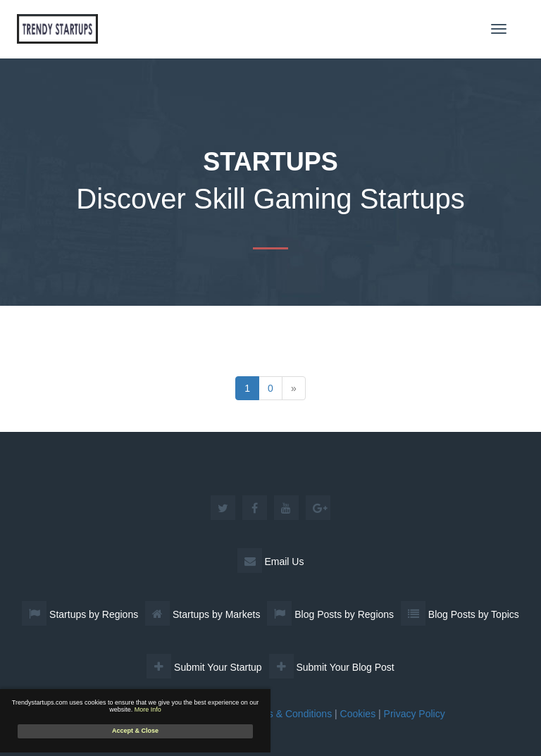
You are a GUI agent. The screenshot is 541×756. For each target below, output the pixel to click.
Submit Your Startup (204, 667)
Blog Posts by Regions (330, 614)
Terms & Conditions (289, 714)
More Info (148, 709)
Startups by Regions (80, 614)
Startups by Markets (203, 614)
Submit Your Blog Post (332, 667)
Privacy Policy (415, 714)
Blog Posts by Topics (460, 614)
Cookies (358, 714)
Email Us (271, 562)
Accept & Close (135, 731)
